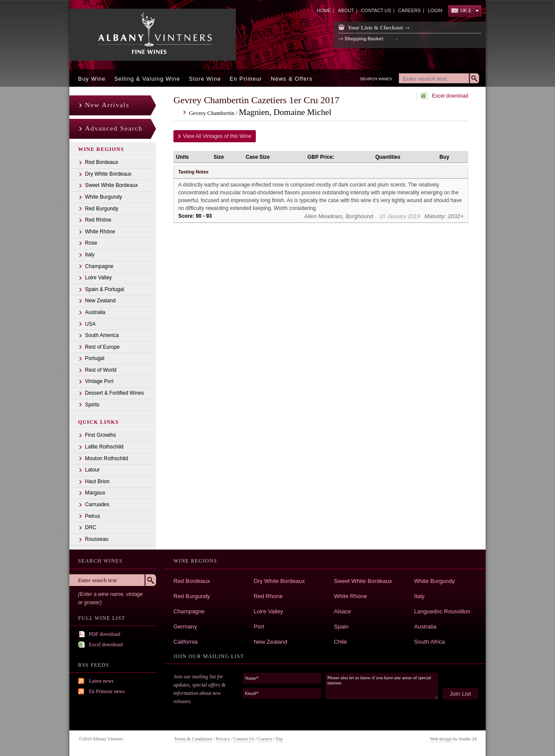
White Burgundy (103, 197)
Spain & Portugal (104, 289)
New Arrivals (107, 105)
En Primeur (246, 79)
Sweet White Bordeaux (111, 185)
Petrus (93, 516)
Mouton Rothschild (106, 458)
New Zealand (100, 301)
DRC (91, 527)
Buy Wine (92, 79)
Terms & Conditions (193, 739)
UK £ (461, 10)
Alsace (343, 611)
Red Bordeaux (102, 162)
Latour (92, 470)
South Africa (429, 642)
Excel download (450, 96)
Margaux (95, 493)
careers (409, 10)
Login (435, 10)
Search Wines (376, 79)
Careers (265, 739)
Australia (95, 312)
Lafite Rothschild (104, 447)
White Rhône (100, 232)
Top (279, 739)
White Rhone (350, 596)
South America (102, 335)
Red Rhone (268, 596)
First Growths (100, 435)
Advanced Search (114, 128)
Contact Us (244, 739)
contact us (376, 10)
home (324, 10)
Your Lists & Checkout (375, 28)
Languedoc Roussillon (442, 611)
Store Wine (205, 79)
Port (259, 627)
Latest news (101, 681)
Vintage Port (99, 381)
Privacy (223, 739)
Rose (91, 243)
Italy (90, 255)
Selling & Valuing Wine (147, 79)
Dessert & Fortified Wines (114, 393)
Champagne (99, 266)
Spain (341, 627)
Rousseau (97, 539)
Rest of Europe (102, 347)
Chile (340, 642)
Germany (185, 627)
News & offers (291, 79)
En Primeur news (107, 691)
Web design (441, 739)
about (346, 10)
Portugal (95, 358)
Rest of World (101, 370)
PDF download (104, 634)
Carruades (97, 504)
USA (90, 324)
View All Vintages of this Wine (217, 136)
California (186, 642)
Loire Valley (98, 278)
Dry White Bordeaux (108, 174)
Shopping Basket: (365, 39)
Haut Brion (97, 481)
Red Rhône (98, 220)
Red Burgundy (102, 209)
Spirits (92, 405)
